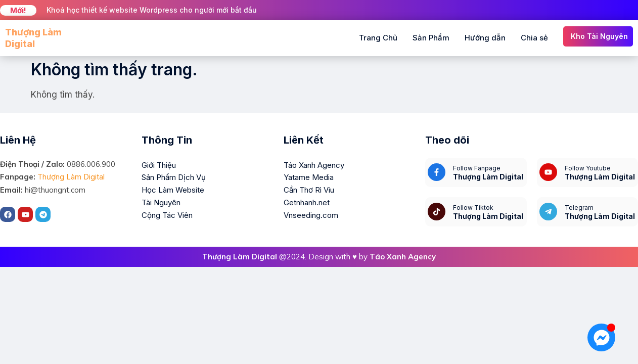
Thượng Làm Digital (71, 177)
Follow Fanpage (477, 168)
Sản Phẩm (431, 38)
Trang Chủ (378, 38)
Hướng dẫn (485, 38)
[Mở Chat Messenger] (601, 337)
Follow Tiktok (473, 208)
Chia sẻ (534, 38)
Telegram (579, 208)
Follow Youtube (588, 168)
